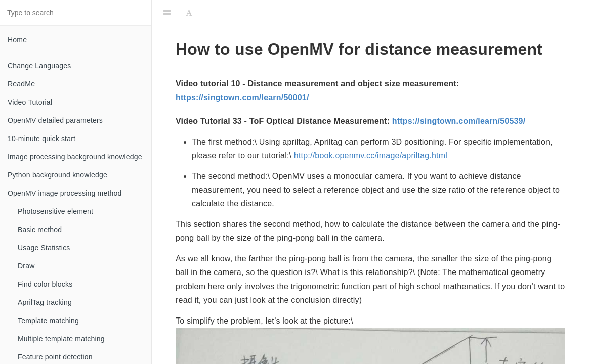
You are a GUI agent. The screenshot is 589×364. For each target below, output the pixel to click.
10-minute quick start (41, 139)
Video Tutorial (30, 102)
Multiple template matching (61, 339)
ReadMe (21, 84)
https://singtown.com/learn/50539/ (459, 121)
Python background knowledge (57, 175)
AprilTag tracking (45, 302)
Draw (26, 266)
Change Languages (39, 66)
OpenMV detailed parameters (55, 120)
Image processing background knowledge (75, 157)
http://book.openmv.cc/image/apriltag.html (371, 155)
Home (17, 40)
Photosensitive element (55, 211)
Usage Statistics (44, 248)
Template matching (48, 321)
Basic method (40, 230)
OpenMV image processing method (65, 193)
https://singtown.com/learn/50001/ (242, 97)
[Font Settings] (189, 13)
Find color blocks (45, 284)
